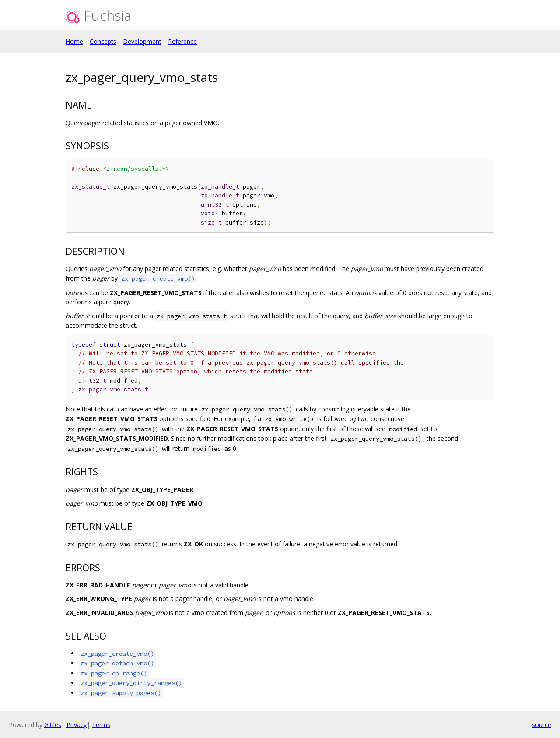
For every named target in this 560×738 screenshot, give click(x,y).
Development (142, 41)
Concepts (103, 41)
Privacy (77, 725)
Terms (101, 725)
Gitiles (53, 725)
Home (74, 41)
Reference (182, 41)
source (542, 725)
